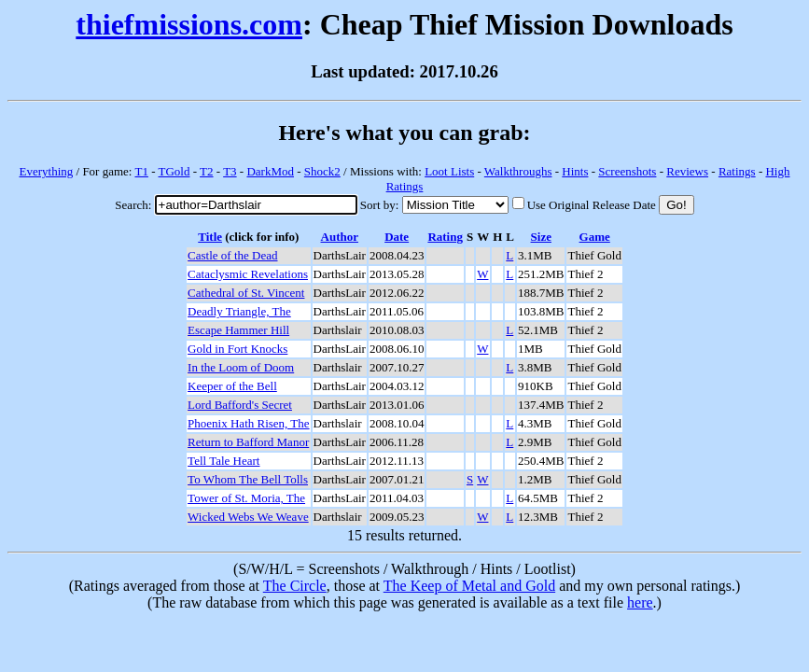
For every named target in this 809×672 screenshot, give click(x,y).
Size (541, 237)
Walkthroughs (518, 171)
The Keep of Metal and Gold (469, 586)
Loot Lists (449, 171)
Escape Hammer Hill (238, 330)
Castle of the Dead (232, 255)
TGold (174, 171)
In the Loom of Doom (241, 367)
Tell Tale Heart (223, 461)
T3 (230, 171)
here (640, 602)
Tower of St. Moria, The (246, 498)
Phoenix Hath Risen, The (248, 423)
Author (340, 237)
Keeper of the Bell (232, 386)
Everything (47, 171)
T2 (206, 171)
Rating (445, 237)
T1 (141, 171)
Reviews (687, 171)
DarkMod (270, 171)
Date (397, 237)
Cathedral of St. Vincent (246, 293)
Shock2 (322, 171)
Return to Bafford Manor (248, 442)
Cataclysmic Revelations (248, 274)
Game (595, 237)
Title (210, 237)
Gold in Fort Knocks (237, 349)
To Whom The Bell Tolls (248, 479)
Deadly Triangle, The (239, 311)
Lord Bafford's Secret (240, 405)
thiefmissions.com (189, 24)
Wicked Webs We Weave (248, 517)
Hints (575, 171)
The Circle (295, 586)
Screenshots (627, 171)
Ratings (737, 171)
